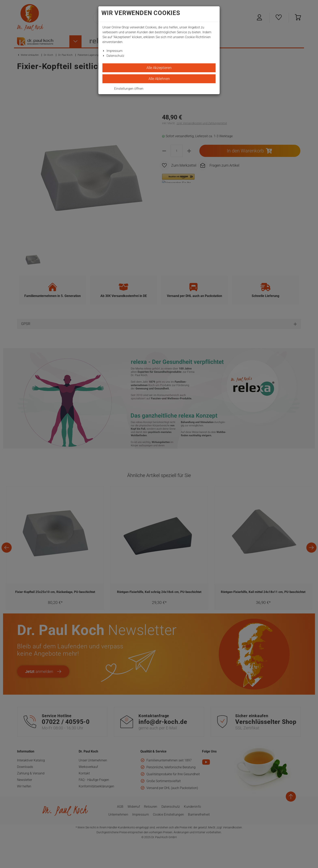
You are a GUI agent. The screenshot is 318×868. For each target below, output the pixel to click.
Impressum (114, 51)
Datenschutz (115, 56)
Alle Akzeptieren (159, 68)
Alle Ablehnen (159, 79)
